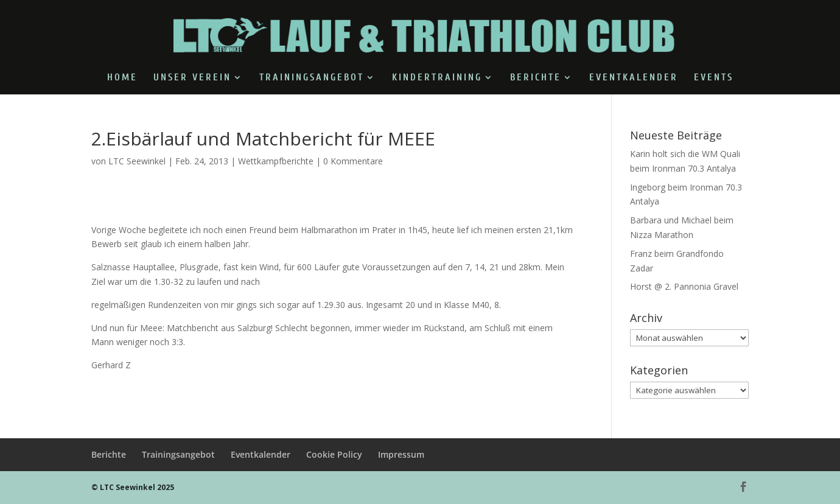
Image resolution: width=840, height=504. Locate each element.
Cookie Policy (334, 454)
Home (122, 78)
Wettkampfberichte (276, 161)
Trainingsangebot (312, 78)
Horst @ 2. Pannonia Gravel (684, 286)
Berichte (536, 78)
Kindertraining (437, 78)
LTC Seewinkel (137, 161)
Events (714, 78)
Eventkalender (634, 78)
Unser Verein (192, 78)
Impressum (401, 454)
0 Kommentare (353, 161)
